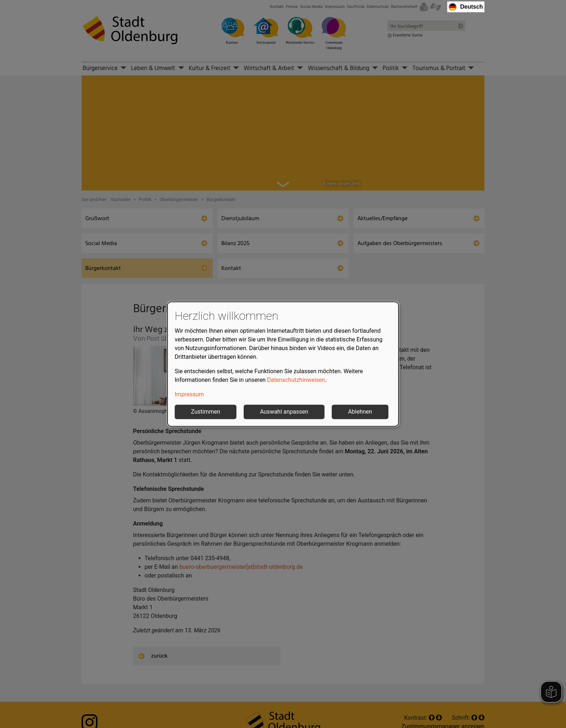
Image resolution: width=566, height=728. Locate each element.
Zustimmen (206, 412)
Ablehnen (360, 412)
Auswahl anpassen (284, 412)
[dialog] (283, 364)
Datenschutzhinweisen (296, 380)
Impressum (189, 394)
